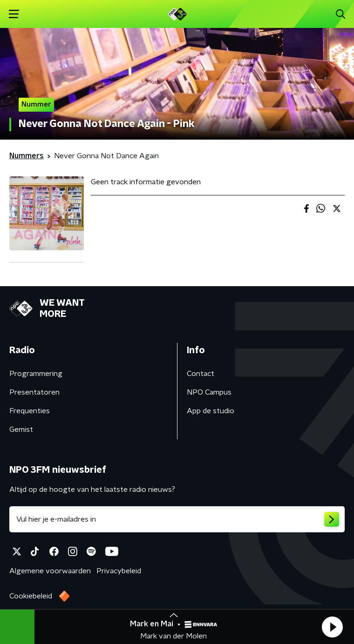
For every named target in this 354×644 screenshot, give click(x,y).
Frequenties (30, 411)
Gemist (21, 429)
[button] (332, 627)
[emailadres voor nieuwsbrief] (177, 519)
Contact (201, 374)
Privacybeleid (119, 571)
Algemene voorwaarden (50, 571)
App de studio (211, 411)
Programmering (36, 374)
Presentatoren (34, 392)
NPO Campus (209, 392)
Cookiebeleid (31, 596)
